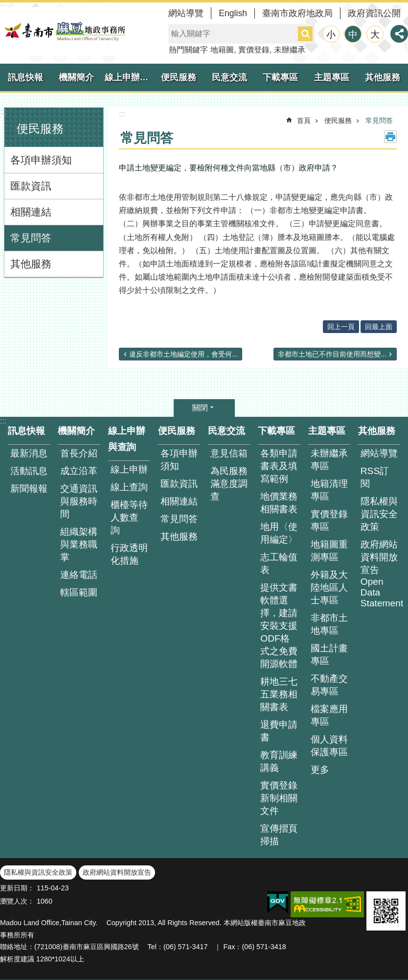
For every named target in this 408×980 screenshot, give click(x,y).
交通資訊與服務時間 (79, 501)
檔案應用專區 (329, 715)
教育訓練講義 (279, 761)
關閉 (200, 408)
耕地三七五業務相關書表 (279, 694)
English (233, 13)
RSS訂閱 (375, 477)
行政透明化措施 (129, 554)
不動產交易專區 (329, 685)
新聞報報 (29, 489)
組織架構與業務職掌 (79, 544)
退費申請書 (279, 731)
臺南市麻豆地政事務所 (64, 31)
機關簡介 (76, 77)
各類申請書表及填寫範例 (279, 466)
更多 (320, 770)
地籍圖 (222, 50)
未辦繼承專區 (329, 460)
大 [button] (375, 35)
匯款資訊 (31, 186)
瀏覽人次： (17, 901)
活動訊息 (29, 471)
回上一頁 (341, 327)
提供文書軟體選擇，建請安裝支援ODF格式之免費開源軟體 (279, 626)
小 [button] (331, 35)
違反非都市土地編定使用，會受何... (183, 354)
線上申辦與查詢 (129, 77)
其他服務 (383, 77)
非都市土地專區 (329, 624)
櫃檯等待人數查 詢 (129, 517)
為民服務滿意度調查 (229, 484)
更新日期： (17, 888)
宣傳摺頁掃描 (279, 835)
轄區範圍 (79, 592)
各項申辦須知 (41, 160)
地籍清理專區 (329, 490)
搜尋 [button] (305, 34)
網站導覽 (186, 13)
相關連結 (31, 212)
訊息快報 (25, 77)
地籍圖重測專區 (329, 551)
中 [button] (353, 35)
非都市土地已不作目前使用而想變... (332, 354)
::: (3, 111)
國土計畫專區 (329, 655)
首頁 (304, 120)
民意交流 (229, 77)
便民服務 (179, 77)
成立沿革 (79, 471)
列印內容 (390, 137)
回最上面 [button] (379, 327)
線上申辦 (129, 469)
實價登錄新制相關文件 (279, 798)
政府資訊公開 (374, 13)
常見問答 (31, 238)
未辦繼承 (290, 50)
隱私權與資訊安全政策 (379, 514)
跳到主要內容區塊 (5, 5)
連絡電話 (79, 575)
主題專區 (332, 77)
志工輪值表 (279, 563)
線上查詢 (129, 487)
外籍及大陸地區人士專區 (329, 587)
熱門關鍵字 (188, 50)
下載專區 (280, 77)
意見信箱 (229, 453)
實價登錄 (254, 50)
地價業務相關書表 (279, 503)
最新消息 (29, 453)
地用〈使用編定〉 (279, 533)
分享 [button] (399, 34)
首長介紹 (79, 453)
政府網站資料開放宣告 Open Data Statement (380, 574)
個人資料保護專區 (329, 746)
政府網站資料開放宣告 (117, 872)
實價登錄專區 (329, 520)
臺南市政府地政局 (297, 13)
